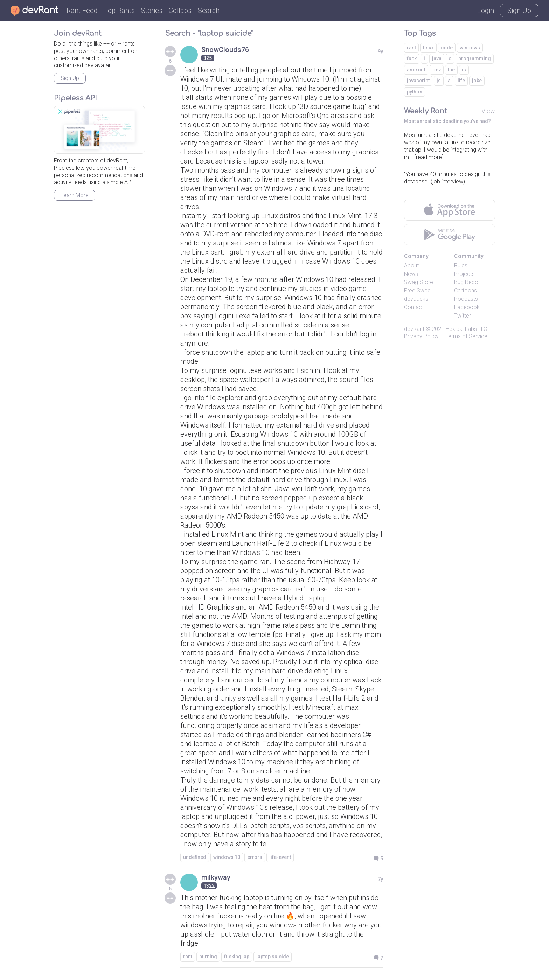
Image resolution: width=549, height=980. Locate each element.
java (437, 58)
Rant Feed (82, 11)
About (411, 266)
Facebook (467, 307)
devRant (414, 329)
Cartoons (465, 290)
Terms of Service (466, 336)
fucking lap (237, 957)
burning (208, 957)
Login (486, 11)
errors (255, 857)
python (415, 92)
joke (477, 81)
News (411, 274)
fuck (412, 58)
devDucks (416, 299)
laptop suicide (273, 957)
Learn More (75, 195)
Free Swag (417, 290)
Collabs (180, 11)
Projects (464, 274)
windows (470, 48)
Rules (461, 266)
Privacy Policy (421, 336)
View (488, 111)
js (439, 81)
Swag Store (419, 282)
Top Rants (119, 11)
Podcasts (466, 299)
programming (475, 58)
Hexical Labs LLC (466, 329)
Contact (414, 307)
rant (188, 957)
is (464, 70)
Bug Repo (466, 282)
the (451, 70)
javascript (418, 81)
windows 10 (227, 857)
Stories (152, 11)
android (416, 70)
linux (428, 48)
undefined (195, 857)
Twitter (463, 316)
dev (437, 70)
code (447, 48)
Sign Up (519, 11)
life (461, 81)
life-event (280, 857)
